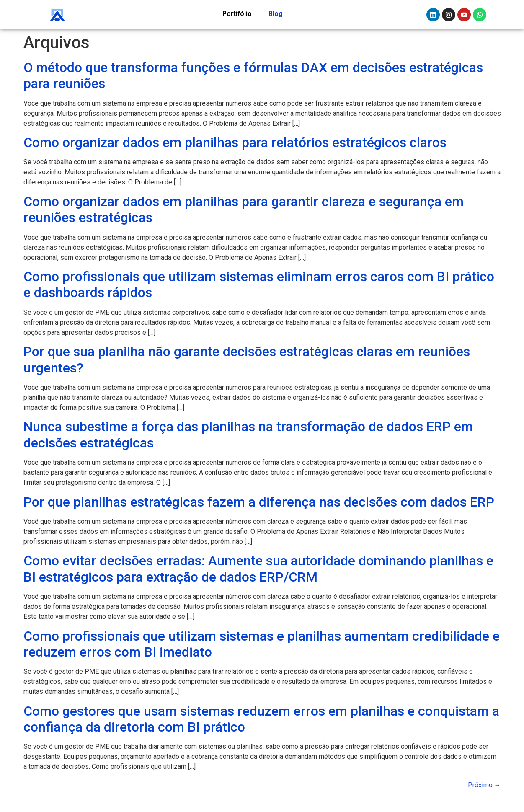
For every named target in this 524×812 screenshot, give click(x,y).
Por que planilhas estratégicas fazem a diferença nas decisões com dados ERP (259, 502)
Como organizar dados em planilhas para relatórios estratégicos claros (235, 142)
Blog (276, 14)
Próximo (484, 785)
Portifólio (237, 14)
